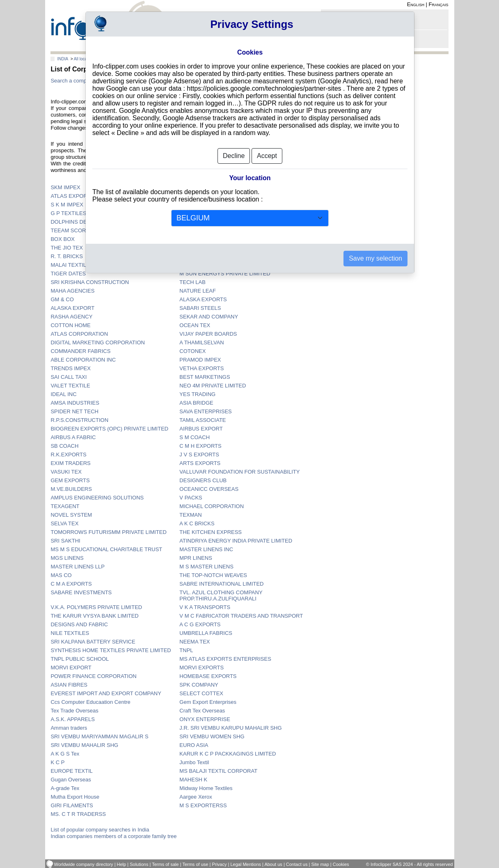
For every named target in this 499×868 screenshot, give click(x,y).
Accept (267, 156)
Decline (234, 156)
